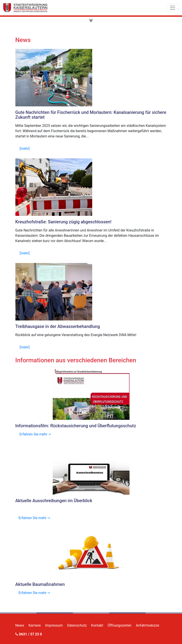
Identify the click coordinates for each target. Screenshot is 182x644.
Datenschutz (77, 625)
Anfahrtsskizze (148, 625)
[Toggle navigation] (173, 8)
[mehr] (25, 149)
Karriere (35, 625)
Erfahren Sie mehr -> (35, 434)
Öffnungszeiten (120, 625)
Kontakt (97, 625)
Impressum (54, 625)
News (20, 625)
